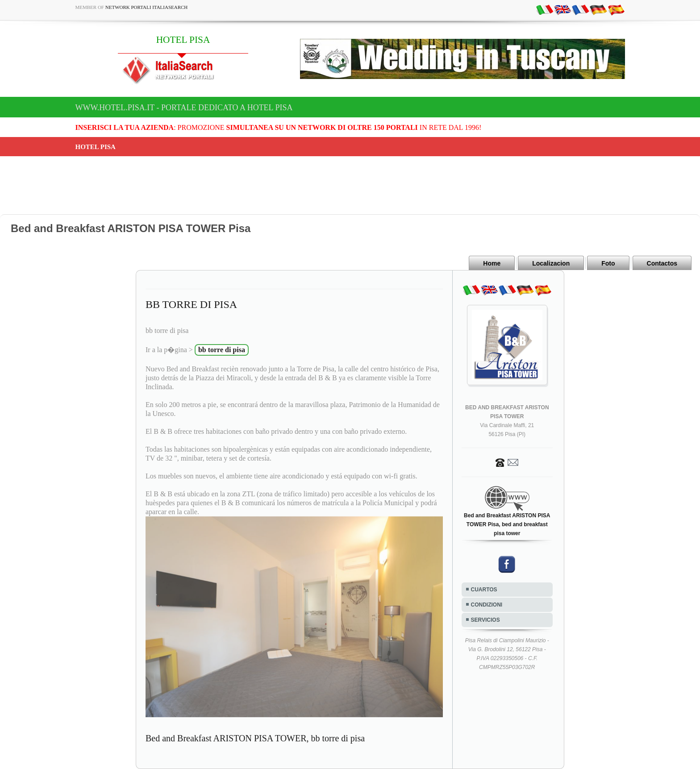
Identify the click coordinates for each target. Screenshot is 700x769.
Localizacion (551, 263)
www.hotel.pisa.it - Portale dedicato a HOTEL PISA (184, 108)
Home (492, 263)
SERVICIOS (485, 620)
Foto (608, 263)
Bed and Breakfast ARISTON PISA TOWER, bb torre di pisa (255, 738)
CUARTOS (484, 590)
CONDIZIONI (487, 605)
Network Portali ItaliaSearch (147, 7)
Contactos (662, 263)
